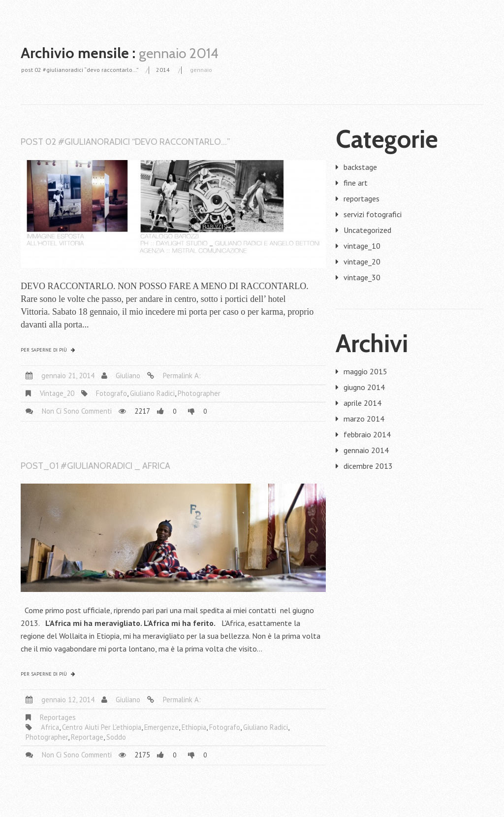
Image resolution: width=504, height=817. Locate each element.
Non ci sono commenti (77, 411)
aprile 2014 (362, 403)
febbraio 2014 (367, 434)
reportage (87, 737)
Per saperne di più (44, 350)
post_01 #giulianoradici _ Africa (95, 466)
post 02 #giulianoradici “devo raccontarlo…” (80, 70)
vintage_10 (362, 246)
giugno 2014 (364, 387)
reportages (58, 717)
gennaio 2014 (366, 450)
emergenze (161, 727)
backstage (360, 167)
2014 (163, 70)
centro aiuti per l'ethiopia (102, 727)
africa (50, 727)
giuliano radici (152, 393)
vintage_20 (57, 393)
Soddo (116, 737)
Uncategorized (367, 230)
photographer (199, 393)
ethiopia (194, 727)
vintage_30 (362, 277)
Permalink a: (182, 376)
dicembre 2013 (368, 466)
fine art (356, 183)
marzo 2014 (364, 419)
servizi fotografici (373, 214)
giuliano (128, 376)
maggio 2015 (365, 371)
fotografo (111, 393)
